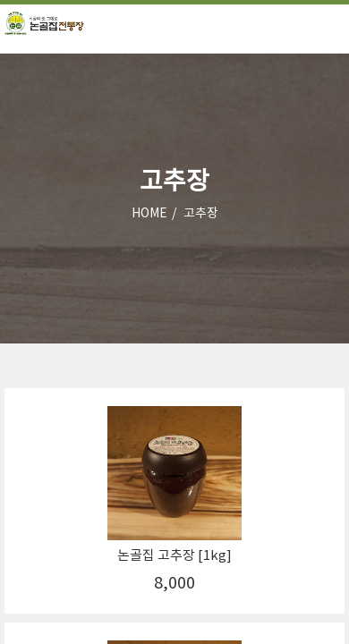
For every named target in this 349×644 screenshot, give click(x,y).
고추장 (201, 214)
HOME (149, 214)
